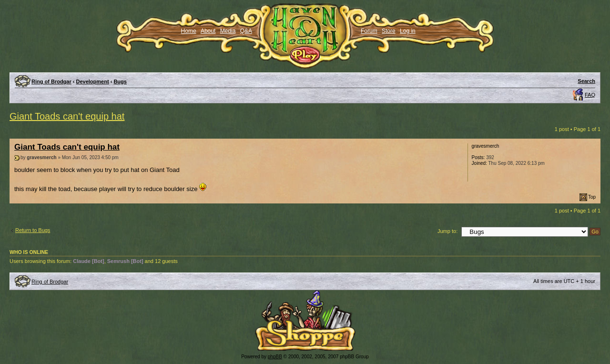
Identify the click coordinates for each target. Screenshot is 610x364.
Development (93, 81)
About (208, 31)
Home (189, 31)
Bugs (120, 81)
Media (228, 31)
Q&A (246, 31)
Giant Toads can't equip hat (67, 116)
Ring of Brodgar (51, 81)
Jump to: (447, 231)
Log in (408, 31)
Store (389, 31)
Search (586, 81)
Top (592, 197)
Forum (369, 31)
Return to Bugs (33, 230)
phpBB (275, 357)
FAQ (590, 95)
